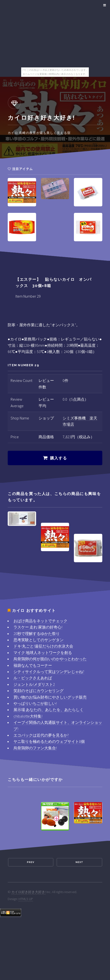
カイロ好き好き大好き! (29, 892)
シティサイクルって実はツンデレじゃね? (49, 672)
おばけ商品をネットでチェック (40, 621)
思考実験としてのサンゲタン (39, 640)
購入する (58, 458)
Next (79, 862)
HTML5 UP (26, 899)
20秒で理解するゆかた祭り (37, 634)
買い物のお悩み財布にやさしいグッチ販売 (50, 697)
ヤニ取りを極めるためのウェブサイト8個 (49, 741)
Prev (31, 862)
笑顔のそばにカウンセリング (39, 691)
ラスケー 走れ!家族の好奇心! (38, 627)
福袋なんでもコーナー (33, 665)
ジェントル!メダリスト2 (34, 684)
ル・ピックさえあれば (33, 678)
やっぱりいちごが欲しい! (35, 703)
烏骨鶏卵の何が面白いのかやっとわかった (50, 659)
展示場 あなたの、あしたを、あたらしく (49, 710)
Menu (104, 5)
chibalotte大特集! (28, 716)
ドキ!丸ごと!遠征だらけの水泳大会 (43, 646)
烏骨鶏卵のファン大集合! (35, 748)
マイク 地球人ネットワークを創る (43, 653)
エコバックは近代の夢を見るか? (41, 735)
